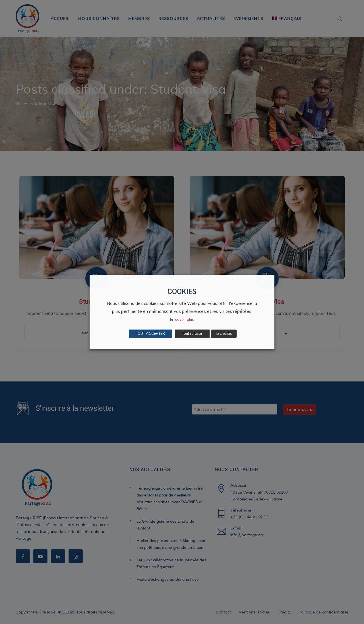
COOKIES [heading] (182, 292)
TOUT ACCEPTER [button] (150, 334)
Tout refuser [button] (192, 334)
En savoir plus (182, 320)
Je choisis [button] (224, 334)
